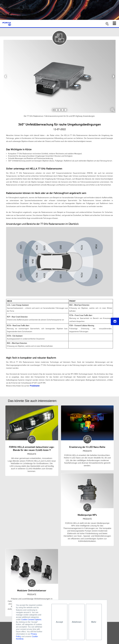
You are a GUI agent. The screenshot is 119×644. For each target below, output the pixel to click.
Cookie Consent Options (31, 620)
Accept (59, 622)
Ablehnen (77, 622)
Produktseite (35, 386)
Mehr (94, 622)
